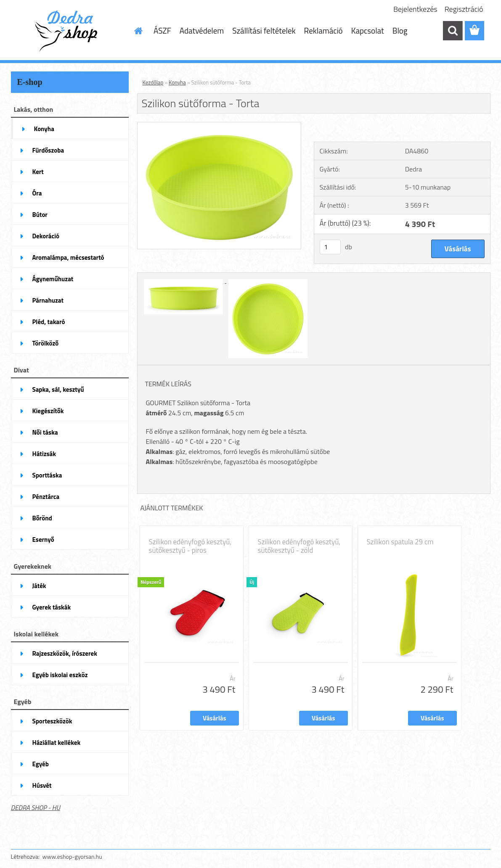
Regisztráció (464, 9)
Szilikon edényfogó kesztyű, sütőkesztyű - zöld (299, 546)
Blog (400, 30)
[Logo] (69, 31)
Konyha (177, 82)
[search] (453, 31)
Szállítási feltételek (264, 30)
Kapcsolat (368, 30)
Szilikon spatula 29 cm (400, 542)
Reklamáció (323, 30)
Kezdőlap (153, 82)
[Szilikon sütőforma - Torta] (219, 126)
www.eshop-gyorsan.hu (72, 856)
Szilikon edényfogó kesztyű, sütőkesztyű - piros (190, 546)
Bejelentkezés (415, 9)
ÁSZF (162, 30)
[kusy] (330, 247)
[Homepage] (138, 31)
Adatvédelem (202, 30)
